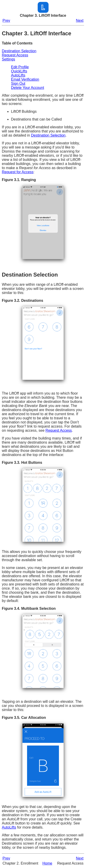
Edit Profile (20, 67)
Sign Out (18, 84)
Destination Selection (19, 51)
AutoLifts (18, 75)
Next (80, 21)
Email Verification (25, 79)
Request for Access (18, 172)
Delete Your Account (28, 88)
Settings (8, 59)
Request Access (15, 55)
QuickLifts (19, 71)
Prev (6, 21)
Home (47, 863)
